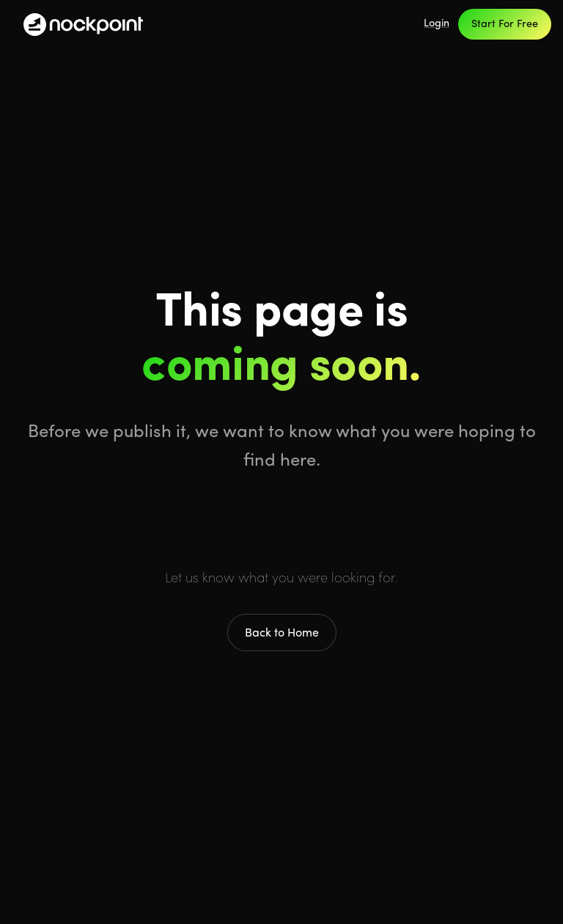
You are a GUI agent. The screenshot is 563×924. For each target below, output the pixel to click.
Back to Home (282, 634)
